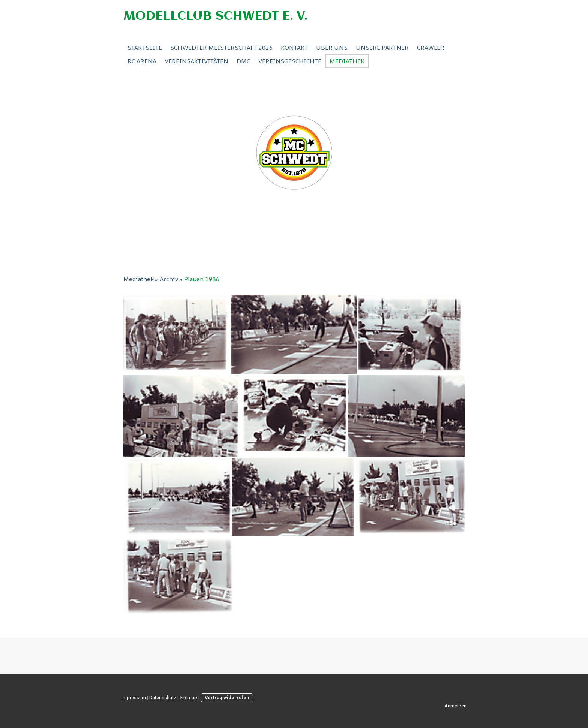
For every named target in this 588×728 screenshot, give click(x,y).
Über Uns (332, 48)
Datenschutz (163, 697)
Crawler (431, 48)
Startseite (145, 48)
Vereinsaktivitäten (196, 61)
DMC (243, 61)
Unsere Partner (382, 48)
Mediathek (347, 61)
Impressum (134, 697)
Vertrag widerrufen (227, 697)
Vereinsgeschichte (290, 61)
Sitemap (188, 697)
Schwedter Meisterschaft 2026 (221, 48)
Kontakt (294, 48)
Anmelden (455, 706)
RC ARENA (142, 61)
